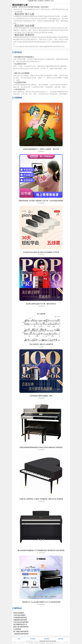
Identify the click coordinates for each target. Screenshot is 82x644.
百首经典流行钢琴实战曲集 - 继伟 (41, 396)
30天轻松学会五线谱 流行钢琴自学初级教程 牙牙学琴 (41, 252)
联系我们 (33, 639)
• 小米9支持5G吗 (19, 89)
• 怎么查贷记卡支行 (20, 64)
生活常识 (41, 1)
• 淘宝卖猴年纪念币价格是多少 (24, 57)
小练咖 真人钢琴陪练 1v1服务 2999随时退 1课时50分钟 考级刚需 (41, 499)
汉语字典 (54, 641)
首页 (35, 1)
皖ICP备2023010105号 (45, 641)
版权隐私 (47, 639)
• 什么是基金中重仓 (20, 82)
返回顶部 (61, 639)
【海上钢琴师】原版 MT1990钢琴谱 (41, 344)
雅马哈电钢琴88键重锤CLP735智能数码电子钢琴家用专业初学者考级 (41, 550)
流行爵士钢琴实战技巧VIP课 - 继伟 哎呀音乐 (41, 304)
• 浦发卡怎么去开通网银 (21, 73)
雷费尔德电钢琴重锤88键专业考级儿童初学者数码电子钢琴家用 (41, 447)
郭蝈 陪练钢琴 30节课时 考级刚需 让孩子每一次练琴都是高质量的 (41, 201)
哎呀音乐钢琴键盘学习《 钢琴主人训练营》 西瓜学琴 (41, 149)
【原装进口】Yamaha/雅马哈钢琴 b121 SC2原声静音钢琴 (41, 602)
